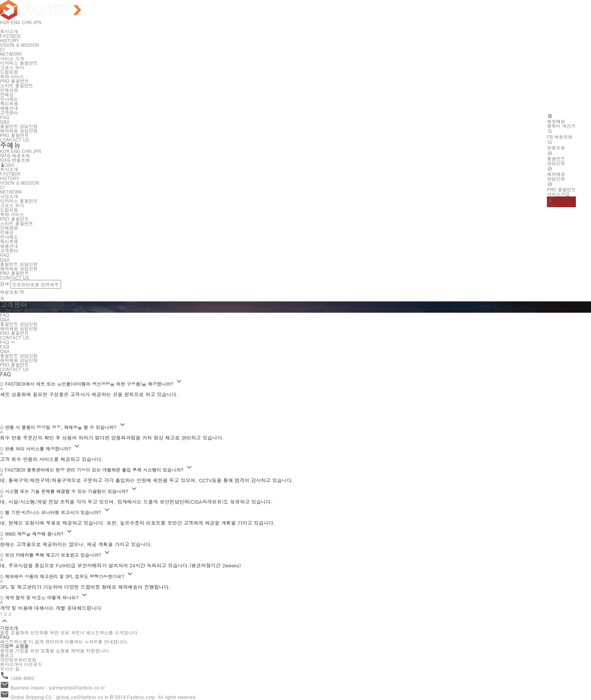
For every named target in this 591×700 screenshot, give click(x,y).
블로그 (7, 655)
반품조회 (556, 145)
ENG (16, 151)
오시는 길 (10, 669)
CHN (27, 151)
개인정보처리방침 (18, 659)
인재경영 (9, 90)
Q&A (7, 164)
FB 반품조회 (15, 160)
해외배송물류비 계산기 (561, 121)
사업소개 (9, 196)
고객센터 (9, 112)
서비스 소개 (12, 58)
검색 (5, 284)
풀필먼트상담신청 (556, 158)
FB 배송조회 (15, 155)
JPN (37, 151)
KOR (5, 151)
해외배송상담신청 (556, 174)
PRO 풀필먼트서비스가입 (561, 189)
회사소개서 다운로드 (21, 664)
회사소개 (9, 31)
